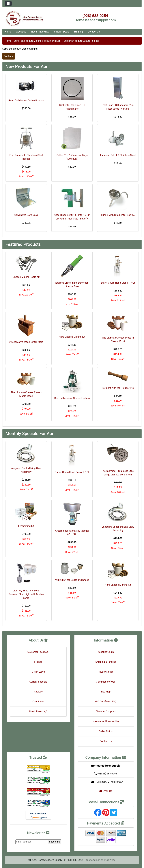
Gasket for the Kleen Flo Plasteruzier (72, 107)
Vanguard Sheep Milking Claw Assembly (118, 529)
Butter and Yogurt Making (28, 41)
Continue (9, 56)
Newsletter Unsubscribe (106, 721)
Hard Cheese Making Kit (72, 337)
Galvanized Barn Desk (26, 215)
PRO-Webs (110, 860)
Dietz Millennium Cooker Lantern (72, 398)
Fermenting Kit (26, 526)
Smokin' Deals (62, 32)
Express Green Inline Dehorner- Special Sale (72, 285)
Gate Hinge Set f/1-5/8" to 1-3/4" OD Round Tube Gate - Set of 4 (72, 217)
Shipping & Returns (106, 662)
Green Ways (38, 672)
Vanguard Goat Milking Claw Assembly (26, 470)
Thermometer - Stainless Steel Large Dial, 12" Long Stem (118, 473)
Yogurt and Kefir (53, 41)
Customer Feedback (38, 652)
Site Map (106, 692)
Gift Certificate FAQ (106, 702)
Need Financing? (40, 32)
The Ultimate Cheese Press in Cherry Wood (118, 340)
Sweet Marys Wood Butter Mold (26, 342)
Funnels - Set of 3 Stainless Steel (118, 155)
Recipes (38, 692)
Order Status (106, 731)
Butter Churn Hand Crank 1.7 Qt (118, 283)
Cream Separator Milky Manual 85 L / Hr (72, 533)
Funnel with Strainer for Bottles (118, 215)
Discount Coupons (106, 711)
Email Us (106, 791)
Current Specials (38, 682)
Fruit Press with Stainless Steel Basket (26, 157)
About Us (21, 32)
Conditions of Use (106, 682)
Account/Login (106, 652)
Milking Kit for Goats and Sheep (72, 580)
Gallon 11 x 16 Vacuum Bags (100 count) (72, 157)
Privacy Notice (106, 672)
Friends (38, 662)
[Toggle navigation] (8, 4)
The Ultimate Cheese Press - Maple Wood (26, 394)
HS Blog (79, 32)
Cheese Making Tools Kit (26, 277)
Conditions (38, 702)
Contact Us (94, 32)
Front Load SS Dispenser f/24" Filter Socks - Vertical (118, 107)
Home (8, 32)
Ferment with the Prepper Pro (118, 388)
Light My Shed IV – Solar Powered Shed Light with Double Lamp (26, 594)
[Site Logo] (26, 19)
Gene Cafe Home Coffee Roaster (26, 101)
